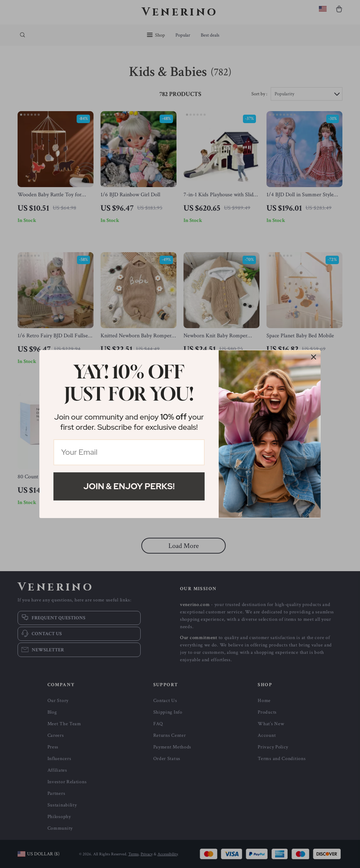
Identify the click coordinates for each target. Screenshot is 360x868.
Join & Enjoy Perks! (129, 486)
